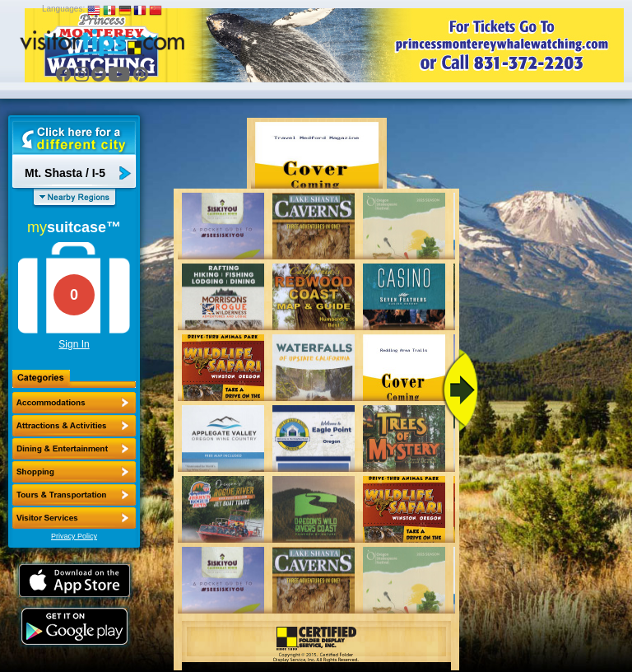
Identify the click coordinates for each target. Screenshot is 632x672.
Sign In (74, 344)
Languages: (63, 9)
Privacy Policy (74, 536)
